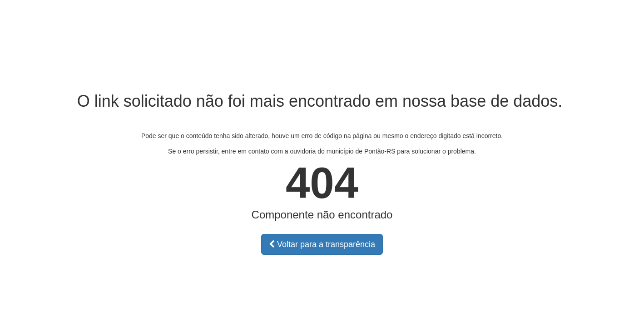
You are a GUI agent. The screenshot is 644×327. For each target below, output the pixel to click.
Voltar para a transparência (322, 244)
